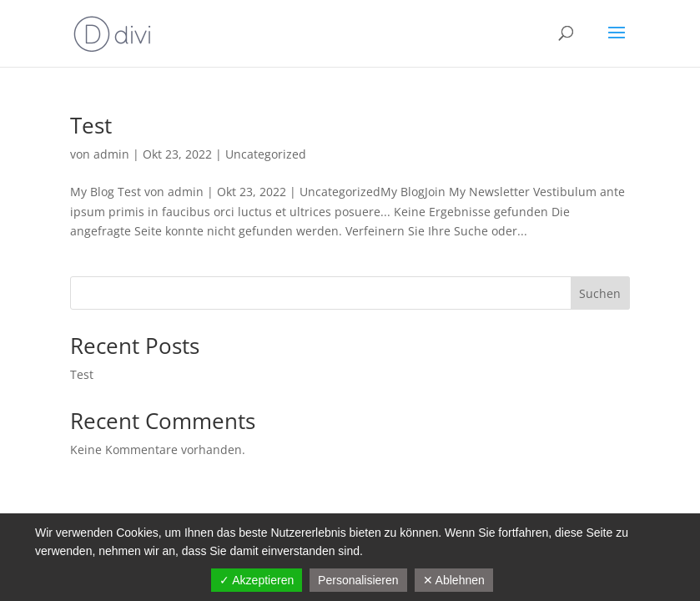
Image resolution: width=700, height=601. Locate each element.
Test (91, 125)
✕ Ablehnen (454, 580)
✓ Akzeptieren (257, 580)
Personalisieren (358, 580)
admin (111, 154)
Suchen (600, 293)
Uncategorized (266, 154)
